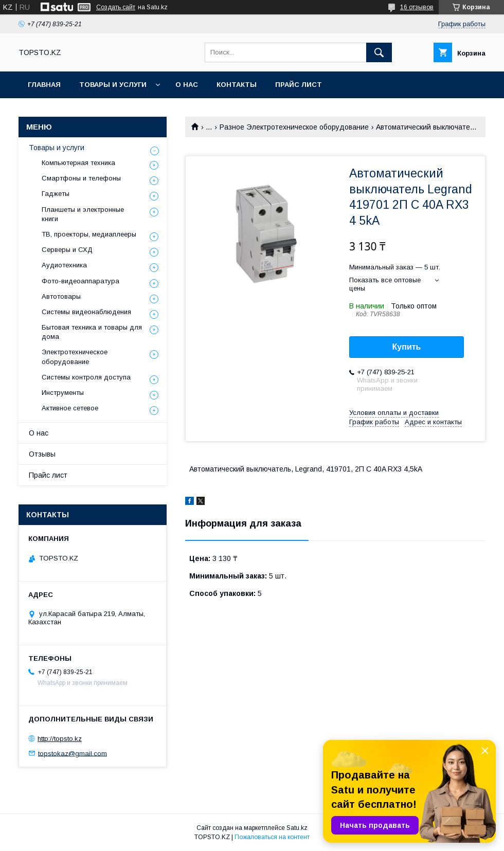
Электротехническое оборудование (75, 357)
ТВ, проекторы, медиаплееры (89, 234)
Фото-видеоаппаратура (80, 281)
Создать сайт (116, 7)
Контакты (237, 85)
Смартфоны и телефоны (81, 178)
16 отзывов (417, 7)
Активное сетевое (70, 408)
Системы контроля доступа (86, 377)
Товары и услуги (113, 85)
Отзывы (42, 454)
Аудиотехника (64, 265)
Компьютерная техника (78, 163)
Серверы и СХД (67, 250)
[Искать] (379, 52)
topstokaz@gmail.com (73, 753)
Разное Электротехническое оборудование (294, 127)
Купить (407, 347)
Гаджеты (56, 194)
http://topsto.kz (60, 739)
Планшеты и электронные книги (83, 214)
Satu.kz (297, 828)
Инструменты (63, 393)
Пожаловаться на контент (272, 837)
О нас (187, 85)
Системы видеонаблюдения (86, 312)
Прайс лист (299, 85)
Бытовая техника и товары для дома (92, 332)
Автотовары (61, 296)
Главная (44, 85)
